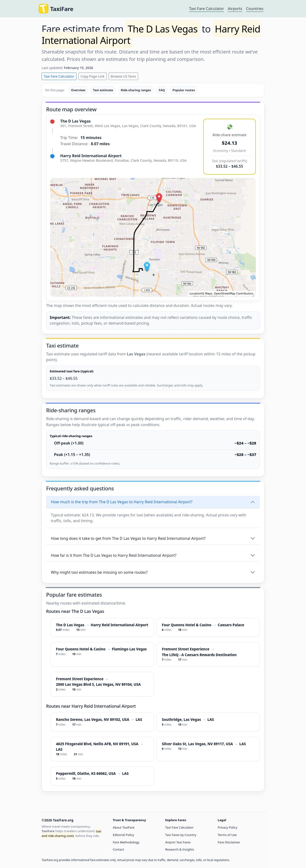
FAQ (162, 90)
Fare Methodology (126, 842)
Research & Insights (180, 849)
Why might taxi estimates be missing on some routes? (99, 572)
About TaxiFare (124, 827)
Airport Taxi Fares (178, 842)
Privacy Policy (228, 827)
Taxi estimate (103, 90)
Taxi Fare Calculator (207, 9)
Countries (255, 9)
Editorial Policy (123, 835)
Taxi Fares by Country (181, 835)
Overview (78, 90)
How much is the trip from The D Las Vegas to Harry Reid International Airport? (122, 502)
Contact (118, 849)
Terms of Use (227, 835)
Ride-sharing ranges (136, 90)
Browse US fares (123, 76)
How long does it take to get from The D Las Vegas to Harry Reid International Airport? (128, 538)
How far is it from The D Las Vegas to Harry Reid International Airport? (114, 555)
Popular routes (184, 90)
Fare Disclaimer (229, 842)
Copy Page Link (93, 76)
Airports (235, 9)
